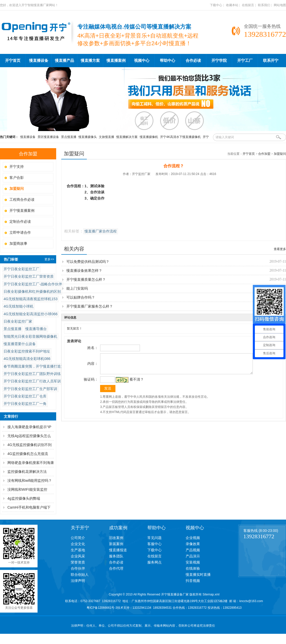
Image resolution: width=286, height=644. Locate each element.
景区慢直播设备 (48, 137)
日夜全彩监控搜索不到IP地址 (27, 351)
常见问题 (154, 538)
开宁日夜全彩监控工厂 (21, 269)
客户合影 (17, 178)
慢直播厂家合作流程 (101, 231)
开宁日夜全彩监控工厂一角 (25, 404)
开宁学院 (219, 61)
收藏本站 (232, 5)
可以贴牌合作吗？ (81, 297)
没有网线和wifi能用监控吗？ (30, 481)
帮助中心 (168, 61)
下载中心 (216, 5)
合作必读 (193, 61)
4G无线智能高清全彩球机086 (27, 359)
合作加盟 (264, 154)
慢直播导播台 (36, 329)
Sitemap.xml (211, 594)
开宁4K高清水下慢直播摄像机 (180, 137)
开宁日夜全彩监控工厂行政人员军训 (32, 381)
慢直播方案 (90, 61)
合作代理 (116, 568)
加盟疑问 (280, 154)
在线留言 (248, 5)
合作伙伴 (78, 568)
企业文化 (78, 544)
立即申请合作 (20, 232)
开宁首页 (13, 61)
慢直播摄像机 (149, 137)
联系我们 (264, 5)
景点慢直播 (69, 137)
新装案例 (116, 544)
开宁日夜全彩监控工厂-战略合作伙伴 (33, 284)
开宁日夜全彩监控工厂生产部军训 (30, 389)
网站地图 (280, 5)
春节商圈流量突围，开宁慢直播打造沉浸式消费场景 (45, 366)
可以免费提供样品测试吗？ (88, 262)
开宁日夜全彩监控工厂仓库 (25, 396)
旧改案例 (116, 538)
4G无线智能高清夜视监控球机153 (31, 299)
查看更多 (280, 249)
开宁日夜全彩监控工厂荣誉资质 (29, 276)
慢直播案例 (116, 61)
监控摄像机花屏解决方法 (27, 472)
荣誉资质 (78, 562)
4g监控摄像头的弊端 (24, 498)
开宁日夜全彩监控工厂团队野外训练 (32, 374)
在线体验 (193, 568)
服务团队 (116, 556)
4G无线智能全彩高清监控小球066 (31, 314)
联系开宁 (271, 61)
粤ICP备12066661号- (101, 608)
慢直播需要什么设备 (20, 344)
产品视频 (193, 550)
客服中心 (154, 544)
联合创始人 (80, 575)
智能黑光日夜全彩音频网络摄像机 (30, 336)
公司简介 (78, 538)
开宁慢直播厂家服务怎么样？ (90, 306)
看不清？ (136, 383)
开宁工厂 (245, 61)
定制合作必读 (20, 221)
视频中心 (142, 61)
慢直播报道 (118, 550)
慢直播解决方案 (127, 137)
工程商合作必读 (22, 200)
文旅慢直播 (106, 137)
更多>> (49, 259)
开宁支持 (17, 167)
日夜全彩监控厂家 (18, 321)
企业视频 (193, 538)
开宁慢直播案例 (22, 210)
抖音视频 (193, 581)
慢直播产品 (64, 61)
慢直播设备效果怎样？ (84, 271)
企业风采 (78, 556)
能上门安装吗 (77, 288)
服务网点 (154, 562)
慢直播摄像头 (88, 137)
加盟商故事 (18, 243)
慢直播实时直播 (198, 575)
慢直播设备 (39, 61)
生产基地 (78, 550)
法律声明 (78, 581)
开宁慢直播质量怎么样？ (86, 279)
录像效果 (193, 544)
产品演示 (193, 556)
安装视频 (193, 562)
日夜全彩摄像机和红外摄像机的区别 (32, 291)
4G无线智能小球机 (19, 306)
